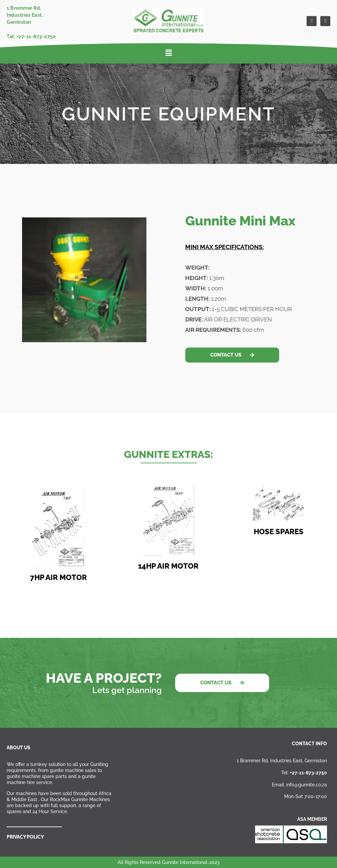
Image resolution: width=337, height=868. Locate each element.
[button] (169, 53)
